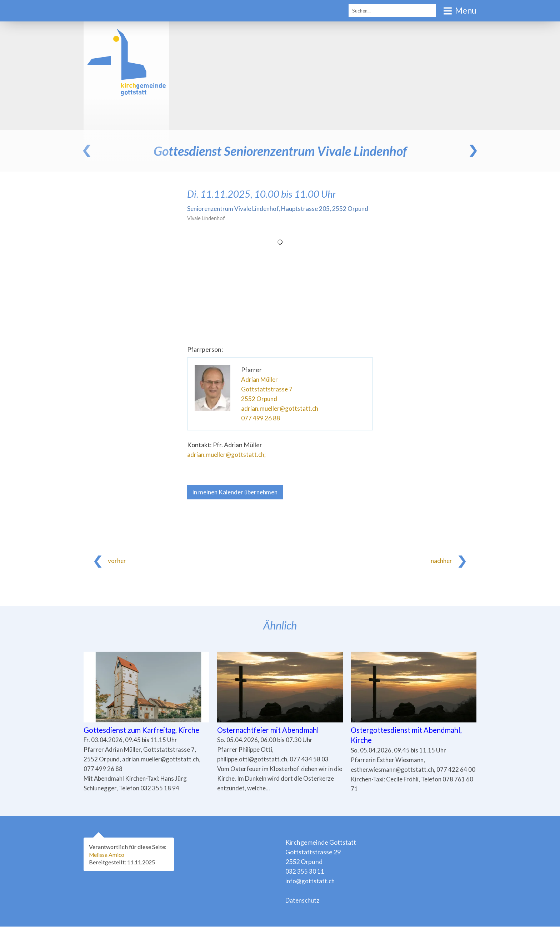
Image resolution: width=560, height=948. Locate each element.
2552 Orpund (260, 408)
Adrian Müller (260, 389)
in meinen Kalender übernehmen (238, 502)
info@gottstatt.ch (311, 902)
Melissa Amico (108, 876)
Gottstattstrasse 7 (267, 399)
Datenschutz (304, 922)
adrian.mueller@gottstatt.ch (281, 418)
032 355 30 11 (305, 893)
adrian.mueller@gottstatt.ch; (228, 464)
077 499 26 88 (261, 428)
